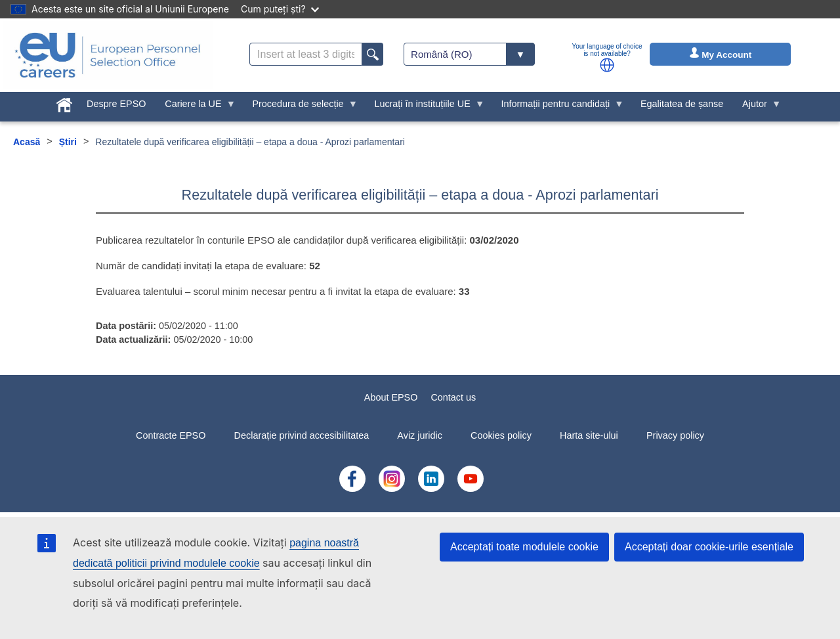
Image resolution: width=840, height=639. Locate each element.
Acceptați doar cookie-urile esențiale (709, 547)
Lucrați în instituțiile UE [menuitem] (425, 107)
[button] (607, 65)
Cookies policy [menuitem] (501, 435)
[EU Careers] (108, 55)
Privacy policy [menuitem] (675, 435)
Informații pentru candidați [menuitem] (558, 107)
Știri (68, 142)
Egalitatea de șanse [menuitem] (682, 104)
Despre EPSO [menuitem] (116, 104)
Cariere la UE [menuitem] (196, 107)
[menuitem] (65, 102)
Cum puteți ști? (280, 9)
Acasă (27, 142)
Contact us (453, 397)
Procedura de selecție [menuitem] (300, 107)
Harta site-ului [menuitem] (589, 435)
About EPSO (391, 397)
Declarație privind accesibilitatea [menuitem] (302, 435)
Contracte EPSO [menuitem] (171, 435)
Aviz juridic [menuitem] (420, 435)
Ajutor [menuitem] (757, 107)
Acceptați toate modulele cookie (524, 547)
